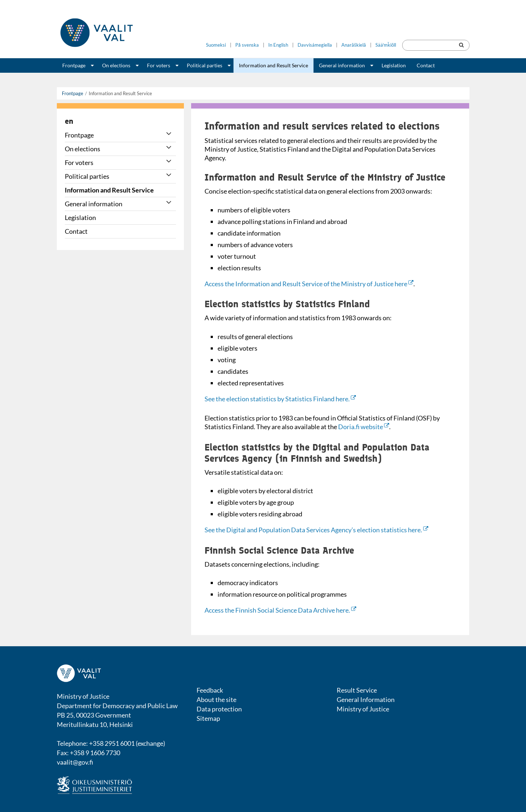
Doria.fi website (364, 427)
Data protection (219, 709)
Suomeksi (216, 45)
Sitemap (208, 718)
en (69, 121)
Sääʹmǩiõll (386, 45)
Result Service (357, 690)
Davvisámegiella (315, 45)
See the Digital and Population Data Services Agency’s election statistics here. (316, 530)
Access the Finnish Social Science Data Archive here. (280, 610)
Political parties (205, 65)
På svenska (247, 45)
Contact (426, 65)
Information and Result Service (273, 65)
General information (342, 65)
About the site (216, 699)
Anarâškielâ (354, 45)
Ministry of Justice (363, 709)
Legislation (394, 65)
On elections (116, 65)
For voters (159, 65)
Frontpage (74, 65)
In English (278, 45)
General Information (366, 699)
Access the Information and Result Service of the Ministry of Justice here (309, 284)
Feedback (210, 690)
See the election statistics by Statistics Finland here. (280, 399)
